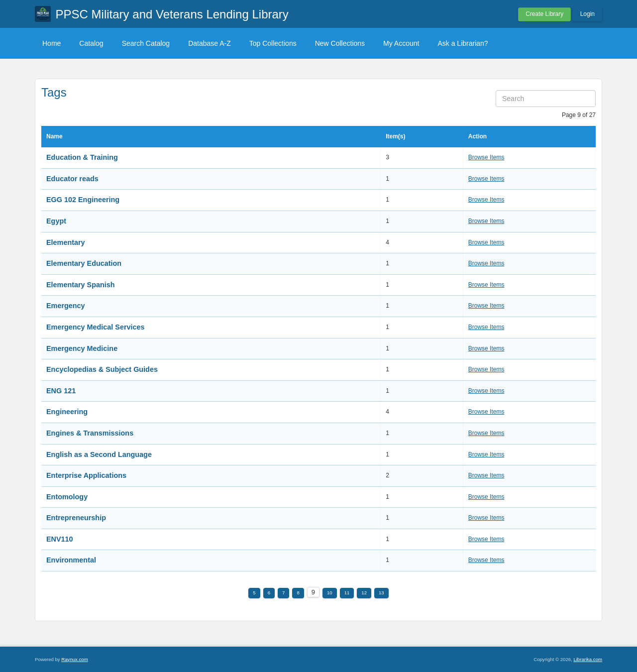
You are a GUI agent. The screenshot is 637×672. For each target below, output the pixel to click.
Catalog (91, 43)
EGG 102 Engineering (83, 200)
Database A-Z (210, 43)
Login (587, 14)
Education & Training (82, 157)
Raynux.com (74, 659)
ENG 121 (61, 391)
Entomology (67, 497)
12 (364, 593)
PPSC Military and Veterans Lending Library (172, 14)
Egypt (56, 221)
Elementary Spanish (81, 285)
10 (330, 593)
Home (52, 43)
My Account (401, 43)
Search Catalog (146, 43)
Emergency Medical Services (96, 327)
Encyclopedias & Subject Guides (102, 369)
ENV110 (60, 539)
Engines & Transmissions (90, 433)
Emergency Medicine (82, 348)
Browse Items (486, 157)
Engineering (67, 412)
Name (54, 136)
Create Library (544, 14)
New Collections (340, 43)
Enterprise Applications (86, 475)
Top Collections (273, 43)
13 (381, 593)
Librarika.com (588, 659)
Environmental (71, 560)
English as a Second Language (99, 454)
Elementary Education (84, 263)
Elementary (66, 242)
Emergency (66, 306)
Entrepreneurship (76, 518)
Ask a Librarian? (463, 43)
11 (347, 593)
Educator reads (72, 179)
